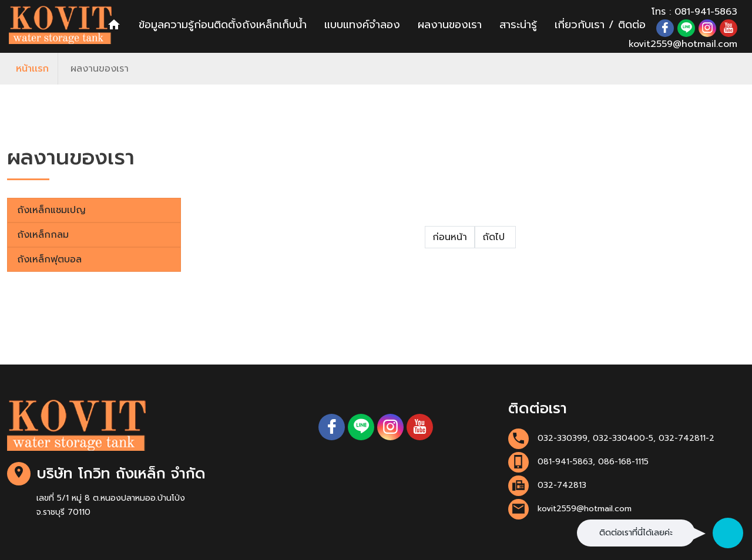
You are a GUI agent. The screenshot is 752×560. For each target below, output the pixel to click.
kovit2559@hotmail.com (683, 44)
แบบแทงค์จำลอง (362, 25)
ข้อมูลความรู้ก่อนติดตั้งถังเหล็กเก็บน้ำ (223, 25)
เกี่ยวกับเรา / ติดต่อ (600, 25)
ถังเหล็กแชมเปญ (51, 210)
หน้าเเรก (32, 69)
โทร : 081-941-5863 (694, 12)
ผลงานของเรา (450, 25)
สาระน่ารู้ (518, 25)
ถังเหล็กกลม (43, 235)
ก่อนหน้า (450, 237)
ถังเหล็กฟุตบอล (49, 259)
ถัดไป (495, 237)
